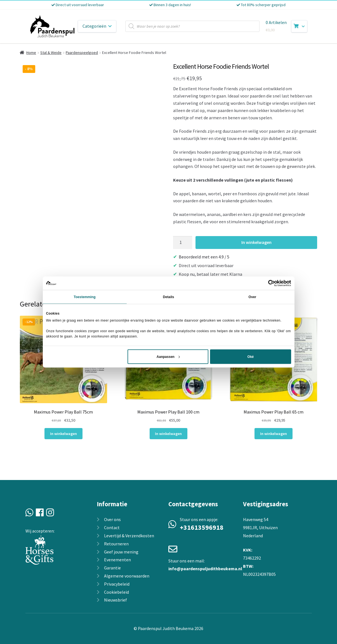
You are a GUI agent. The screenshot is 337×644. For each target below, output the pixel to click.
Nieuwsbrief (116, 600)
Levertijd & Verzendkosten (129, 536)
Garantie (112, 568)
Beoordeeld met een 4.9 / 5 (204, 257)
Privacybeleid (117, 584)
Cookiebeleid (116, 592)
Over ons (112, 519)
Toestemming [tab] (84, 297)
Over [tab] (253, 297)
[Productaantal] (183, 243)
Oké (251, 357)
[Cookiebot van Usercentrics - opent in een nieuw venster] (267, 283)
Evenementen (117, 560)
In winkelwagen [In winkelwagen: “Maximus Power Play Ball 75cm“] (63, 434)
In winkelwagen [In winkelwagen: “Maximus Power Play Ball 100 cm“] (168, 434)
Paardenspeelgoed (82, 53)
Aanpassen (168, 357)
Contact (112, 527)
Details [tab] (168, 297)
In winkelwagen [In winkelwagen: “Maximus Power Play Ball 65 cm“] (274, 434)
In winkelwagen (256, 242)
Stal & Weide (51, 53)
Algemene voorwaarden (127, 576)
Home (31, 53)
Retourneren (116, 544)
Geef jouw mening (121, 552)
